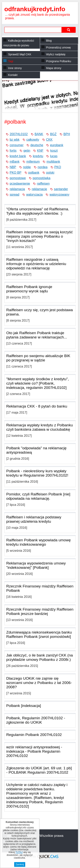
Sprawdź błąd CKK (20, 54)
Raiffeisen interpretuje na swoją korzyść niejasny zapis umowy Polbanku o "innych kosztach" (40, 236)
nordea (43, 167)
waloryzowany (59, 195)
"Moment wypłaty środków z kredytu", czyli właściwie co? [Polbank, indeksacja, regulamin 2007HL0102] (38, 383)
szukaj (68, 30)
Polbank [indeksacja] (24, 706)
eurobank (57, 145)
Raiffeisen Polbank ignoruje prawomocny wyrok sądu (29, 289)
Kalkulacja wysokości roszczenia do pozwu (19, 43)
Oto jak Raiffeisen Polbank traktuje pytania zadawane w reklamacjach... (37, 335)
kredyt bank (18, 156)
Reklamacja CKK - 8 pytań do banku (37, 406)
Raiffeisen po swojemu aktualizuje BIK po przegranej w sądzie (38, 358)
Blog (49, 41)
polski (50, 173)
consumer (17, 145)
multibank (53, 162)
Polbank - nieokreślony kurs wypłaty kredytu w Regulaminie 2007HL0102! (37, 473)
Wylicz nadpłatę (56, 54)
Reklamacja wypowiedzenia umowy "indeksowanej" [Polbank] (36, 565)
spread (14, 195)
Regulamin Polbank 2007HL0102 (34, 735)
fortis (13, 151)
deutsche (37, 145)
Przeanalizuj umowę (58, 47)
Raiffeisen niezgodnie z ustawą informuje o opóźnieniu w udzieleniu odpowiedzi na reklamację (36, 264)
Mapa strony (54, 68)
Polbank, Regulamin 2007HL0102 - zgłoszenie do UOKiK (36, 720)
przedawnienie (20, 184)
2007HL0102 (19, 134)
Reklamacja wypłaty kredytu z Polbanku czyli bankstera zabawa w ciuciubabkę (40, 427)
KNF (40, 151)
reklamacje (39, 189)
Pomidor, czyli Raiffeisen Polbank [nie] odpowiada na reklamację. (38, 496)
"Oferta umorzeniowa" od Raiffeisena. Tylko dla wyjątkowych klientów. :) (38, 211)
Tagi (11, 61)
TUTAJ (19, 852)
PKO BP (16, 173)
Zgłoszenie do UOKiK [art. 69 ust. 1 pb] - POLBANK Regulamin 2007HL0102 (39, 770)
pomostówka (42, 178)
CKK (49, 140)
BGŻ (53, 134)
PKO (58, 167)
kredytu (38, 156)
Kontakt (13, 75)
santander (61, 189)
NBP (13, 167)
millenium (33, 162)
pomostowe (18, 178)
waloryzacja (34, 195)
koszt (54, 151)
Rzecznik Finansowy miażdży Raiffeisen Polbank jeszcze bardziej (40, 611)
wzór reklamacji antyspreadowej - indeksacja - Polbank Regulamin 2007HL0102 (34, 751)
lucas (54, 156)
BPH (67, 134)
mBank (15, 162)
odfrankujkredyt (35, 9)
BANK (39, 134)
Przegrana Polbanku (59, 61)
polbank (34, 173)
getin (27, 151)
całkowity (33, 140)
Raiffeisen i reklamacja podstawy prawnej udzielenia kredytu (34, 519)
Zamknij (20, 864)
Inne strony (15, 68)
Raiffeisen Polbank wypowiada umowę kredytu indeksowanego (39, 542)
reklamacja (17, 189)
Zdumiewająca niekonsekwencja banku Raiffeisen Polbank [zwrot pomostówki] (39, 634)
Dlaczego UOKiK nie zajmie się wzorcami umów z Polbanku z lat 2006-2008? (39, 683)
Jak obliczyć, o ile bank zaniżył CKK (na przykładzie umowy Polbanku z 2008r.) (40, 657)
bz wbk (15, 140)
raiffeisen (43, 184)
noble (27, 167)
